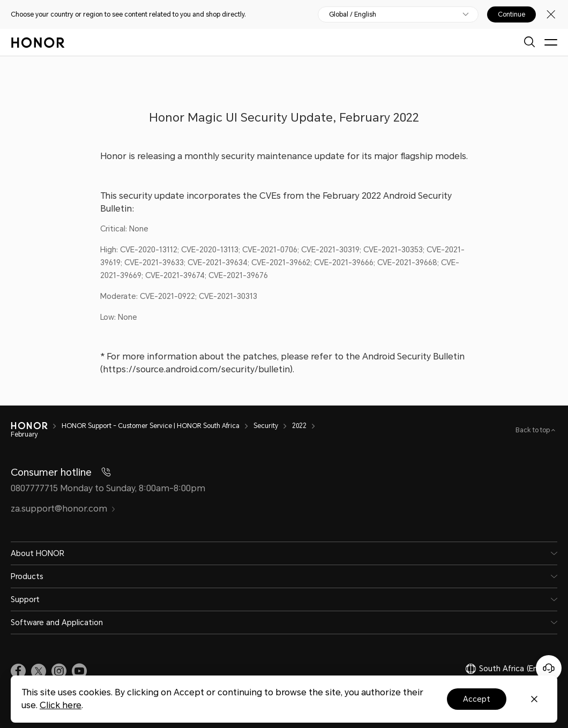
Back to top (533, 430)
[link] (18, 671)
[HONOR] (36, 426)
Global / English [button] (353, 14)
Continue (511, 14)
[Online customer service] (549, 668)
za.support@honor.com (63, 509)
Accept (477, 699)
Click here (61, 705)
